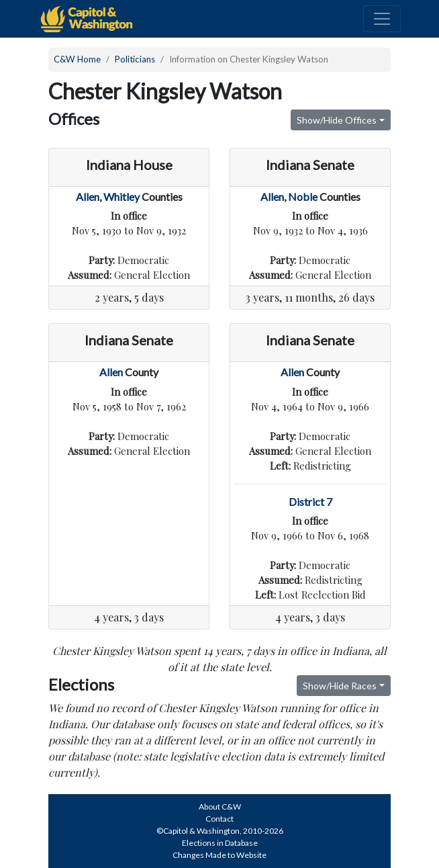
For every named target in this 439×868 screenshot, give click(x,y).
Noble (303, 197)
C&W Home (77, 59)
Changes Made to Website (220, 855)
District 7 (310, 502)
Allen (88, 197)
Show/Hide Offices (337, 120)
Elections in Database (220, 843)
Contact (220, 819)
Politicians (135, 59)
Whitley (121, 197)
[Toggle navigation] (382, 19)
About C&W (220, 807)
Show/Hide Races (340, 686)
